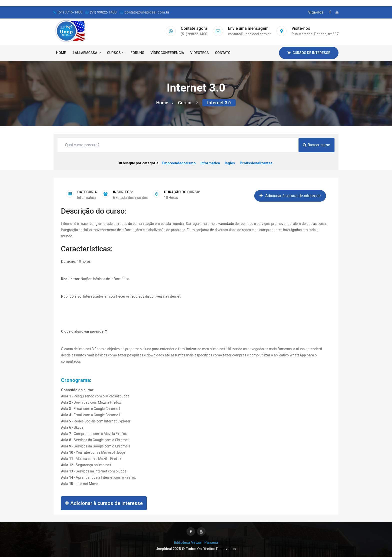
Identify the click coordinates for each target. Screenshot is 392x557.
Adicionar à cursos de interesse (290, 196)
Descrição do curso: (94, 211)
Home (61, 53)
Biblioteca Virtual (188, 542)
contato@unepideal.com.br (145, 12)
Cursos (116, 53)
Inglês (230, 163)
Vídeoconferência (167, 53)
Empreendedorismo (179, 163)
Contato (223, 53)
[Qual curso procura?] (178, 145)
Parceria (211, 542)
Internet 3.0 (219, 103)
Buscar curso (316, 145)
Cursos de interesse (309, 53)
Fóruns (137, 53)
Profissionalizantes (256, 163)
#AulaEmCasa (86, 53)
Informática (210, 163)
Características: (87, 249)
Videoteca (199, 53)
